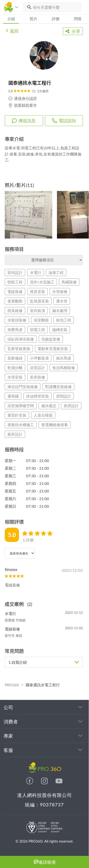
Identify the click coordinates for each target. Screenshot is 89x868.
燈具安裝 (37, 291)
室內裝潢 (37, 310)
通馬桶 (13, 396)
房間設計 (64, 396)
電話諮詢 (64, 121)
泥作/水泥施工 (42, 282)
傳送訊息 (24, 121)
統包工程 (64, 320)
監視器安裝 (39, 301)
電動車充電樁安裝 (53, 349)
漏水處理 (60, 310)
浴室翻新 (41, 320)
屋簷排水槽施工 (21, 425)
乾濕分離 (15, 368)
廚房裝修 (37, 377)
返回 (12, 30)
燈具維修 (15, 310)
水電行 (36, 272)
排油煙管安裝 (37, 396)
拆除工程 (15, 282)
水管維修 (60, 291)
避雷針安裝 (17, 415)
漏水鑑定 (49, 406)
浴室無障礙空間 (21, 406)
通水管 (62, 301)
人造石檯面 (43, 415)
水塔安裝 (15, 377)
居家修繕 (15, 358)
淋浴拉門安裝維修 (23, 387)
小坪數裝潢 (39, 358)
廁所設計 (15, 434)
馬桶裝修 (69, 282)
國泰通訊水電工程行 (43, 685)
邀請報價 (45, 862)
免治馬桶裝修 (64, 368)
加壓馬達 (15, 329)
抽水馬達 (64, 358)
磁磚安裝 (60, 329)
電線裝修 (15, 291)
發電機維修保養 (55, 425)
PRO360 (12, 685)
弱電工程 (37, 329)
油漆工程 (56, 272)
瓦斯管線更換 (19, 349)
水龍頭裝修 (17, 320)
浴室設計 (37, 368)
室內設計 (15, 272)
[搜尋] (28, 7)
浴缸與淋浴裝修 (21, 339)
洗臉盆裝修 (51, 339)
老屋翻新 (15, 301)
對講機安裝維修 (58, 387)
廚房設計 (71, 406)
